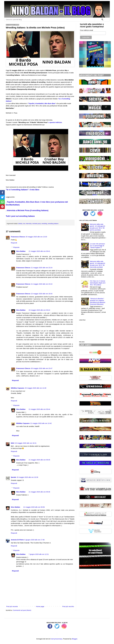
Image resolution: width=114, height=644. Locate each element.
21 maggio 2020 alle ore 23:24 (42, 268)
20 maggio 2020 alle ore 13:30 (36, 237)
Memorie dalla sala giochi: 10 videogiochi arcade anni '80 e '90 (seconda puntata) (97, 264)
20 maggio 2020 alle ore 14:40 (36, 388)
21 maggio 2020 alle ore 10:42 (41, 423)
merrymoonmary (56, 639)
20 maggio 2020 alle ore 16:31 (26, 443)
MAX (13, 443)
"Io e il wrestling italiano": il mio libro (23, 190)
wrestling (44, 224)
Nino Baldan (21, 251)
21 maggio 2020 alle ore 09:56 (34, 507)
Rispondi (14, 243)
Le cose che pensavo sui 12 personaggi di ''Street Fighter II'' (97, 246)
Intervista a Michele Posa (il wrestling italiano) (28, 210)
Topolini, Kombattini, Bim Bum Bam (42, 103)
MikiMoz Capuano (18, 388)
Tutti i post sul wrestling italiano (20, 216)
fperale (13, 477)
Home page (40, 606)
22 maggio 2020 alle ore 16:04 (42, 294)
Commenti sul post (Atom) (22, 610)
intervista (29, 224)
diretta (20, 224)
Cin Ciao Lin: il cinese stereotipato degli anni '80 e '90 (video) (98, 283)
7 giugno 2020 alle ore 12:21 (39, 554)
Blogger (75, 639)
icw (24, 224)
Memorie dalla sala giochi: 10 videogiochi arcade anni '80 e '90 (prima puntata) (97, 227)
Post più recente (12, 606)
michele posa (37, 224)
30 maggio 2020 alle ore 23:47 (42, 368)
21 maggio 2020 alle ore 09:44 (39, 409)
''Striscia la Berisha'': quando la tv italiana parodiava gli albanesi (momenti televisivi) (98, 301)
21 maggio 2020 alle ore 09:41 (39, 251)
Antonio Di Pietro (17, 540)
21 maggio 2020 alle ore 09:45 (39, 460)
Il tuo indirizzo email (87, 30)
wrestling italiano (53, 224)
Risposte (16, 247)
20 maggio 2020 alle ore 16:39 (27, 477)
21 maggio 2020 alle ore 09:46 (39, 492)
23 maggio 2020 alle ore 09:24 (39, 310)
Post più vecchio (68, 606)
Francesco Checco (18, 237)
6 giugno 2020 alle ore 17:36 (35, 540)
